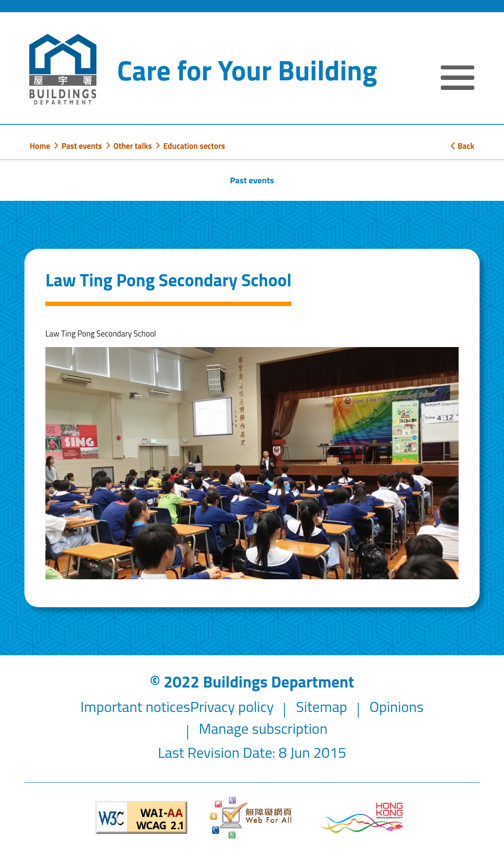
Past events (82, 146)
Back (463, 146)
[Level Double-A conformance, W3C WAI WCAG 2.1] (142, 818)
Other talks (133, 146)
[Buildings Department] (63, 69)
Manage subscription (263, 728)
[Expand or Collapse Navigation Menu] (458, 79)
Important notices (135, 707)
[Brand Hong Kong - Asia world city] (362, 818)
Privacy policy (232, 707)
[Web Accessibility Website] (252, 818)
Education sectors (194, 146)
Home (40, 146)
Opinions (396, 707)
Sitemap (321, 707)
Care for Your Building (247, 70)
